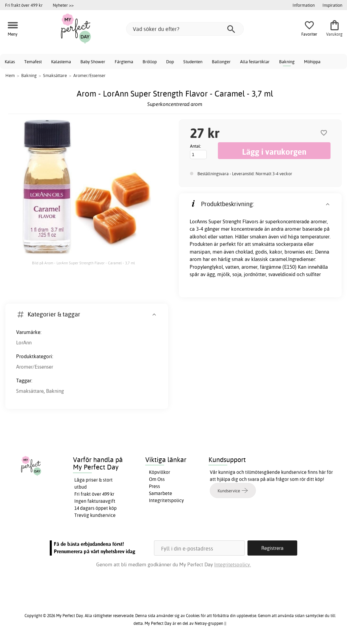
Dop (170, 62)
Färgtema (124, 62)
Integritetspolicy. (233, 564)
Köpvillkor (160, 472)
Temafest (33, 62)
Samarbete (161, 493)
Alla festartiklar (255, 62)
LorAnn (24, 343)
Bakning (287, 62)
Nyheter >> (63, 5)
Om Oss (157, 479)
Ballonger (221, 62)
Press (155, 486)
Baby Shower (93, 62)
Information (304, 5)
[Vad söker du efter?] (185, 29)
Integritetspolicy (166, 500)
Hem (10, 75)
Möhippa (312, 62)
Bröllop (150, 62)
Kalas (10, 62)
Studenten (193, 62)
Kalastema (61, 62)
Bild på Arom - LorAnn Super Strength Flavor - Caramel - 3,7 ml (83, 263)
